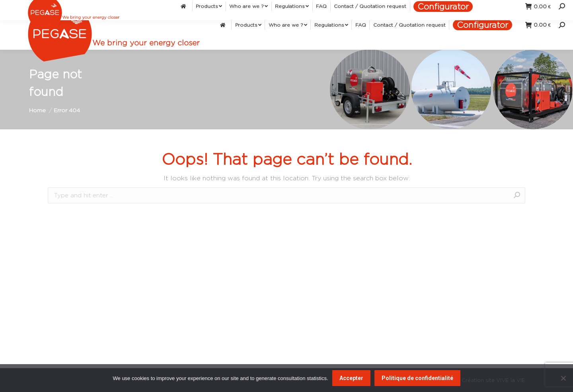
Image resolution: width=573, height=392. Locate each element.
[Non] (563, 378)
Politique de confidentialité (417, 378)
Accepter (351, 378)
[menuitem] (224, 25)
